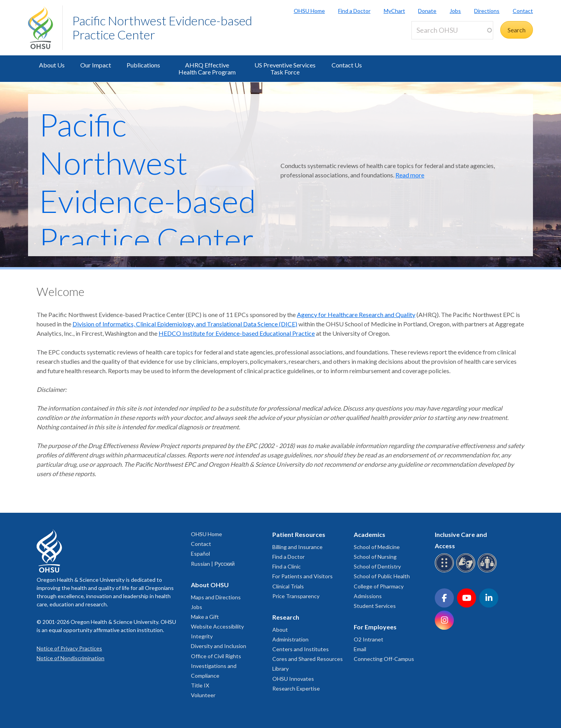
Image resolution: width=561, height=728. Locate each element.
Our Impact (96, 65)
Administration (290, 639)
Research (286, 617)
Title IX (200, 685)
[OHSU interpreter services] (488, 571)
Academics (370, 534)
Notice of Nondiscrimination (71, 658)
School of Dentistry (377, 566)
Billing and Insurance (297, 547)
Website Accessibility (217, 626)
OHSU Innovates (293, 679)
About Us (52, 65)
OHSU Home (309, 11)
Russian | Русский (213, 564)
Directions (487, 11)
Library (280, 669)
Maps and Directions (216, 597)
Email (360, 649)
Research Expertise (296, 688)
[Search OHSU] (452, 30)
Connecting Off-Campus (384, 659)
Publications (143, 65)
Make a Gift (205, 617)
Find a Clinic (287, 566)
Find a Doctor (354, 11)
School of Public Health (382, 576)
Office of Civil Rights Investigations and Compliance (216, 666)
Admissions (368, 596)
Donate (427, 11)
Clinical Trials (288, 586)
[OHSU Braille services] (445, 571)
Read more (410, 175)
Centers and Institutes (301, 649)
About (280, 630)
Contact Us (347, 65)
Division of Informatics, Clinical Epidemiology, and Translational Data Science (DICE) (185, 324)
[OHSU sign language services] (467, 571)
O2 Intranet (369, 639)
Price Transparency (296, 596)
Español (200, 554)
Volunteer (203, 695)
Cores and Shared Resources (308, 659)
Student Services (375, 606)
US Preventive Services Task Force (285, 68)
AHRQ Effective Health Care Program (207, 68)
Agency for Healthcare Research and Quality (356, 314)
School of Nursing (375, 557)
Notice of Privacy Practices (69, 648)
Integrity (202, 636)
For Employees (375, 627)
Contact (523, 11)
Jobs (455, 11)
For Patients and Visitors (303, 576)
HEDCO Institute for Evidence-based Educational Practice (237, 333)
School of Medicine (377, 547)
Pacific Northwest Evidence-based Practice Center (162, 27)
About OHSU (210, 585)
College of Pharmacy (379, 586)
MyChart (394, 11)
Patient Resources (299, 534)
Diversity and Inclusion (219, 646)
